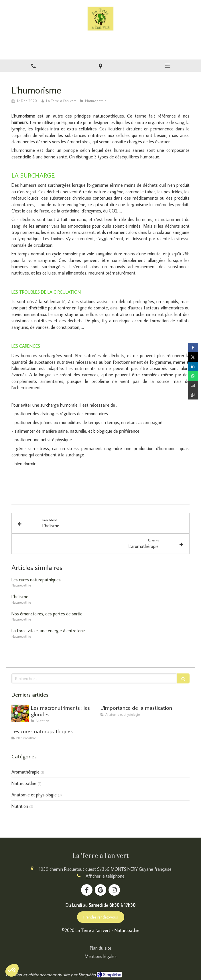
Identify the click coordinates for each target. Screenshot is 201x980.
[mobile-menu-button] (167, 66)
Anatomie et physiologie (34, 795)
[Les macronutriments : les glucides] (20, 713)
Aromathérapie (25, 772)
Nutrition (20, 806)
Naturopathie (24, 783)
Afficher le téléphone (105, 876)
